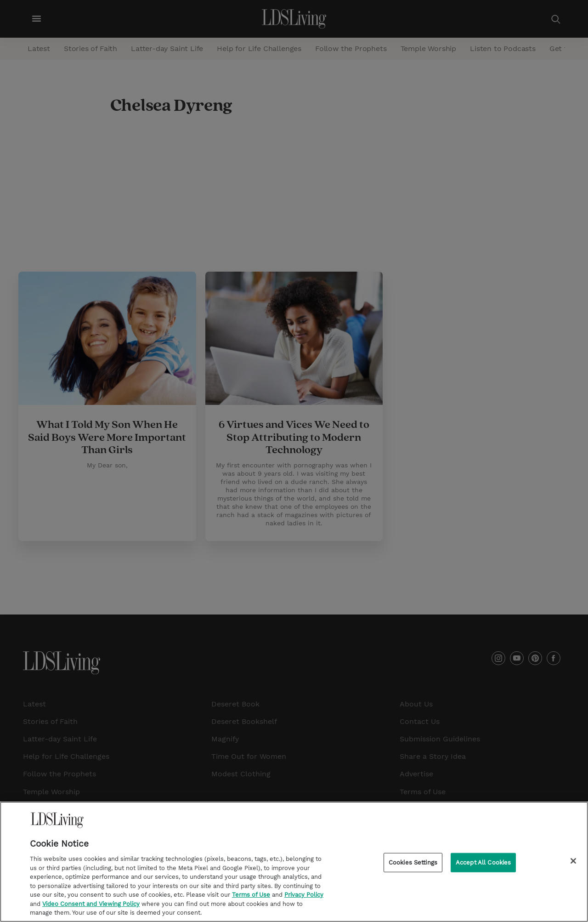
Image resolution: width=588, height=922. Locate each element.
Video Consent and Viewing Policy (91, 905)
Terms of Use (251, 896)
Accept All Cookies (483, 863)
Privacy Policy (304, 896)
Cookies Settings (413, 863)
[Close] (573, 862)
